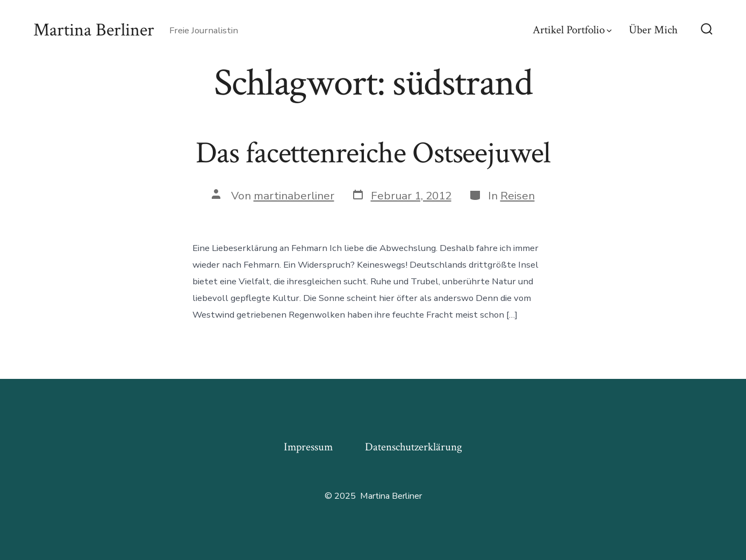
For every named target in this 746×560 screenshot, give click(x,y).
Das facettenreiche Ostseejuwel (373, 153)
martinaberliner (294, 196)
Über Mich (653, 30)
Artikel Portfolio (572, 30)
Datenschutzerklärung (414, 447)
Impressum (308, 447)
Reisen (518, 196)
